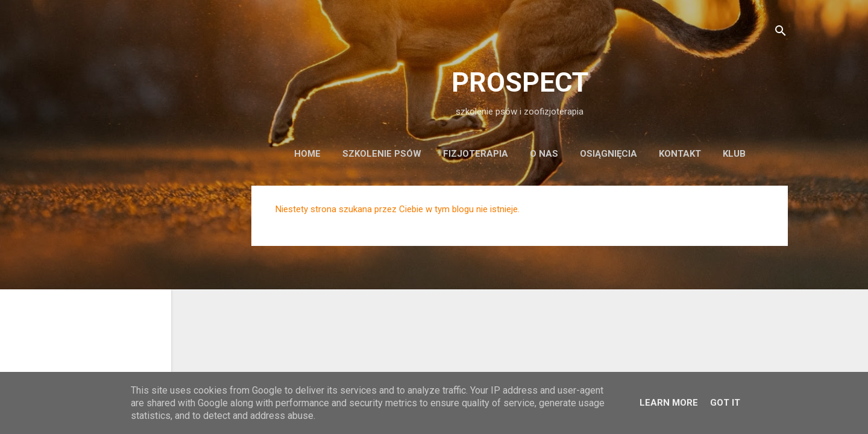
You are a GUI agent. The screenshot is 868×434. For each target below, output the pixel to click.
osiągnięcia (609, 154)
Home (307, 154)
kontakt (680, 154)
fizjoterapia (476, 154)
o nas (544, 154)
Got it (725, 403)
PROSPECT (520, 82)
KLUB (734, 154)
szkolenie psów (382, 154)
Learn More (669, 403)
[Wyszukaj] (781, 33)
